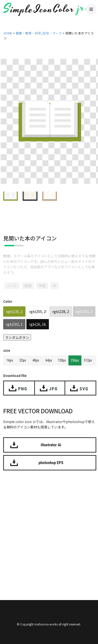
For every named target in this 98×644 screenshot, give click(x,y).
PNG (23, 389)
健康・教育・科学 (28, 33)
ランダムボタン (17, 337)
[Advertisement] (49, 529)
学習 (42, 286)
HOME (8, 33)
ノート (12, 286)
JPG (53, 389)
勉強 (28, 286)
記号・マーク (52, 33)
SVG (84, 389)
